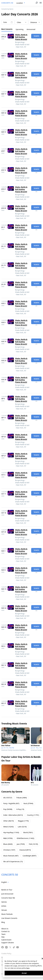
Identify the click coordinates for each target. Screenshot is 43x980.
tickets (36, 36)
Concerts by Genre (7, 9)
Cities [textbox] (19, 22)
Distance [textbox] (34, 22)
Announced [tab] (31, 29)
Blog (3, 922)
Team (3, 934)
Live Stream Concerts (9, 918)
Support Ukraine (8, 943)
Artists (4, 906)
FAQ (3, 937)
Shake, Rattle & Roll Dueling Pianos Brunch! (21, 37)
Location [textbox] (20, 3)
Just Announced (7, 894)
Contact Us (5, 931)
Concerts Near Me (8, 898)
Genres (4, 902)
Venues (4, 910)
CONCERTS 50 (7, 3)
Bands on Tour (7, 890)
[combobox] (21, 3)
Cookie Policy (6, 953)
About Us (5, 929)
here (28, 968)
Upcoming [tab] (19, 29)
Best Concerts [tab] (7, 29)
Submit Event (6, 940)
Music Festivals (7, 914)
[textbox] (6, 882)
